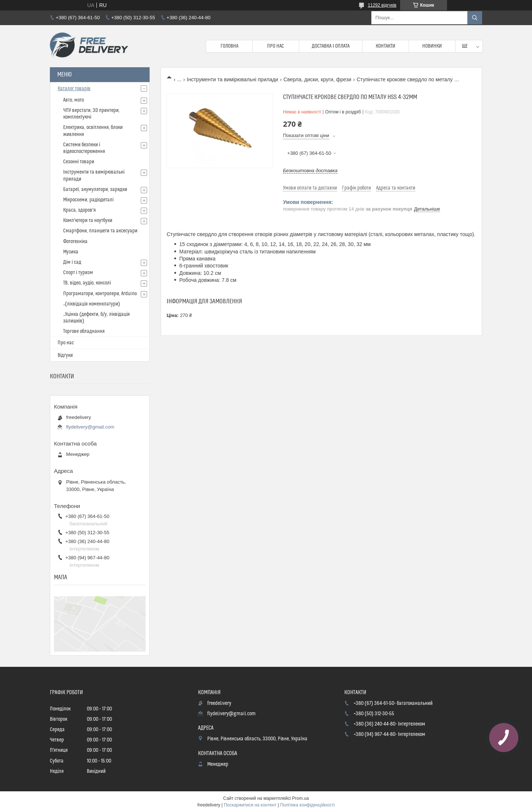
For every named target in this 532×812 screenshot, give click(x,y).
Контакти (386, 46)
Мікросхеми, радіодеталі (88, 200)
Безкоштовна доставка (310, 170)
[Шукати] (475, 18)
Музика (71, 252)
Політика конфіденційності (307, 805)
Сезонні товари (79, 162)
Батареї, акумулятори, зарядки (95, 190)
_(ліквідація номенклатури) (92, 304)
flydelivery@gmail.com (90, 427)
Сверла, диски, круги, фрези (317, 79)
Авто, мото (74, 100)
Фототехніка (75, 242)
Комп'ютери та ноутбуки (88, 221)
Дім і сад (72, 262)
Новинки (432, 46)
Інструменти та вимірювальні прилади (233, 79)
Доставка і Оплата (331, 46)
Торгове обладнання (84, 331)
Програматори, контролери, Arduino (100, 294)
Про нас (276, 46)
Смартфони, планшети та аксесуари (100, 231)
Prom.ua (301, 798)
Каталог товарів (74, 89)
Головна (229, 46)
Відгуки (65, 355)
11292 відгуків (382, 5)
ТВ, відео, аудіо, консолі (87, 283)
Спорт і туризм (78, 273)
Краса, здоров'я (79, 210)
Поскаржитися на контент (250, 805)
